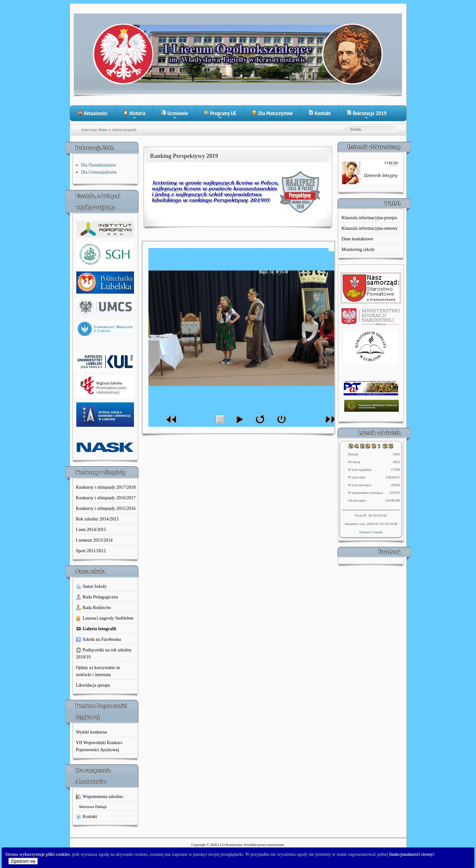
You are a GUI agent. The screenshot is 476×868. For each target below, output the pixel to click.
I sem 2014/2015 (91, 530)
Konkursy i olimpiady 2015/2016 (106, 508)
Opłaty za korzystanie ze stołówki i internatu (98, 671)
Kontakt (320, 113)
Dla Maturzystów (272, 113)
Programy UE (220, 115)
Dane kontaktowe (357, 239)
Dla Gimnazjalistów (99, 172)
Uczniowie (175, 115)
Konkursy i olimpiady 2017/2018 (106, 487)
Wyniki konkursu (92, 732)
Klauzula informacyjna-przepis (369, 218)
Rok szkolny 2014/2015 (97, 519)
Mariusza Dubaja (93, 807)
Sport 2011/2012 (91, 551)
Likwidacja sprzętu (93, 685)
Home (103, 130)
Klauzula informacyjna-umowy (369, 228)
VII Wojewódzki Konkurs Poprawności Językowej (99, 746)
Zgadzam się (23, 861)
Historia (134, 115)
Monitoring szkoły (358, 249)
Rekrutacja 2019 (367, 115)
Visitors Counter (371, 532)
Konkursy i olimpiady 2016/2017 (106, 498)
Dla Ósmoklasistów (99, 165)
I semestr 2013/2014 (94, 540)
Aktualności (92, 113)
